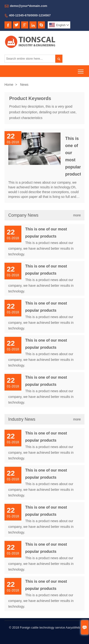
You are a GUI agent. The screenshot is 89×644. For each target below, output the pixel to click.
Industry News (22, 419)
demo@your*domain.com (29, 6)
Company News (23, 215)
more (77, 215)
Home (9, 85)
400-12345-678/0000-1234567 (30, 15)
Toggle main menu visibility (81, 70)
